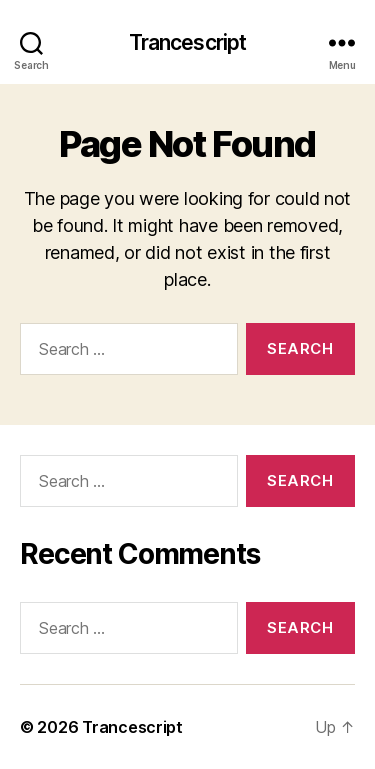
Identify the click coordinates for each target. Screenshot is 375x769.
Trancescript (188, 42)
